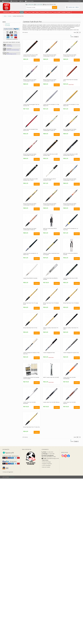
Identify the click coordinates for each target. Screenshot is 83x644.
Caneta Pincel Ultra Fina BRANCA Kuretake (50, 279)
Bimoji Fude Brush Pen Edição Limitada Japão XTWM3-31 (30, 80)
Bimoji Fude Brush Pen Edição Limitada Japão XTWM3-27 (70, 130)
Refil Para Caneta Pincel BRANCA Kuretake (70, 254)
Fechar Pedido (15, 1)
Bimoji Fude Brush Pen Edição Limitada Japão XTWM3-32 (50, 80)
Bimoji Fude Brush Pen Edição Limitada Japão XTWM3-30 (70, 55)
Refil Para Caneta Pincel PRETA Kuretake (50, 229)
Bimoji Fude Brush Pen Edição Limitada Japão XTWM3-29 (50, 55)
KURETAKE (7, 24)
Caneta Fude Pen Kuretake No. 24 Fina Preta (71, 229)
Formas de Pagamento (8, 472)
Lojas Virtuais (12, 477)
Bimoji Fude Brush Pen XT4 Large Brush (31, 304)
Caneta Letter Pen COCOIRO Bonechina (29, 403)
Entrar (22, 1)
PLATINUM (7, 26)
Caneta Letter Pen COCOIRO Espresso (69, 403)
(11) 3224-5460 (39, 4)
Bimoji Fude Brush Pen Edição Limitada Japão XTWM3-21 (70, 179)
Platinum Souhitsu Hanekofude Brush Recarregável (51, 254)
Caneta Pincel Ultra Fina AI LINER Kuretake (70, 279)
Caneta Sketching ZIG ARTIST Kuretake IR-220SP (50, 179)
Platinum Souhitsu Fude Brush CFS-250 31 (51, 328)
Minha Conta (6, 1)
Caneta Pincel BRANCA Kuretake (30, 278)
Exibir (75, 32)
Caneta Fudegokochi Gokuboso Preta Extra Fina (31, 353)
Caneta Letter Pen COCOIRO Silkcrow (51, 402)
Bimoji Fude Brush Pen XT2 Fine (30, 328)
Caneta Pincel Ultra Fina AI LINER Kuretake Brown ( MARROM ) (30, 55)
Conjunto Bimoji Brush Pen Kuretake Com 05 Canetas (31, 378)
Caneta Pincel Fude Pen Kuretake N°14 (70, 80)
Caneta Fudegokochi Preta (49, 353)
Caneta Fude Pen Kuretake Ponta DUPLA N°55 (30, 130)
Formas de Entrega (46, 462)
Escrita (10, 16)
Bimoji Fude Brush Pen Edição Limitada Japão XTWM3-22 (30, 204)
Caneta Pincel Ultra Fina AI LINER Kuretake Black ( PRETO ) (70, 155)
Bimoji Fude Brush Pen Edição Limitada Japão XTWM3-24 (70, 204)
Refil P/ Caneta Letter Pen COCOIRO (51, 377)
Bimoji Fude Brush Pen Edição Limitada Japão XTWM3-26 (30, 155)
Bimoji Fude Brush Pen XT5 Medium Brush (51, 304)
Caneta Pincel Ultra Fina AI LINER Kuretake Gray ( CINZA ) (30, 179)
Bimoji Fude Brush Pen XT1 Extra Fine (31, 427)
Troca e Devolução (46, 465)
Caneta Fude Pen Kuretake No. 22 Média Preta (31, 254)
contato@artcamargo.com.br (53, 458)
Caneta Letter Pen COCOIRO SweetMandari (69, 378)
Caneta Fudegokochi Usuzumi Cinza (71, 353)
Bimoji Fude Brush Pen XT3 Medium (71, 303)
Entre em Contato (30, 1)
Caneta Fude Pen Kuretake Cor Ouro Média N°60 (71, 105)
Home (5, 16)
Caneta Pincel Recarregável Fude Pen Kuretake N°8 (31, 105)
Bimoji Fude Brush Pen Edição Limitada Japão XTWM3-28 (50, 130)
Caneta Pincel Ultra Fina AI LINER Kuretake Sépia (50, 155)
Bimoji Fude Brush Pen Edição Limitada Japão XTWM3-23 (50, 204)
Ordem (72, 37)
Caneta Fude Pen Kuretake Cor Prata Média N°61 (51, 105)
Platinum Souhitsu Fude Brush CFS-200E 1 (71, 328)
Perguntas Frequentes (47, 464)
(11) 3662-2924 (30, 4)
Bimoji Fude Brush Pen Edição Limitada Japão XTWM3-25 (30, 229)
